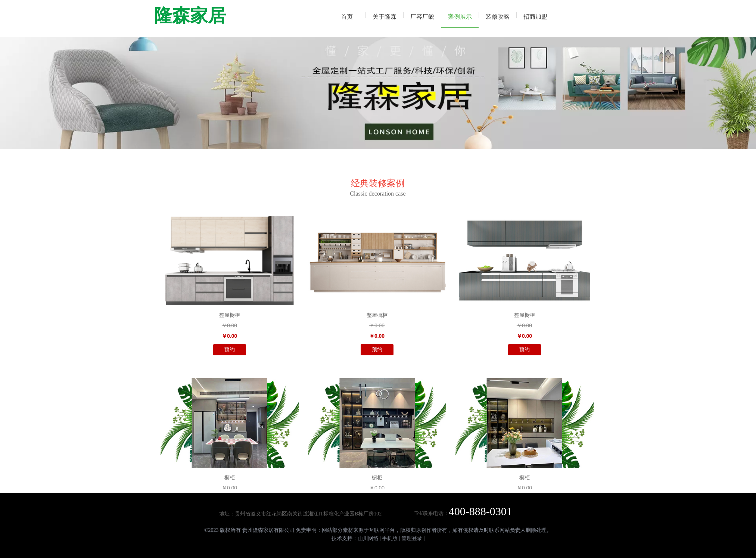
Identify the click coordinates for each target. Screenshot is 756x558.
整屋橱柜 (230, 315)
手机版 (390, 538)
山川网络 (368, 538)
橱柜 (230, 478)
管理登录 (412, 538)
